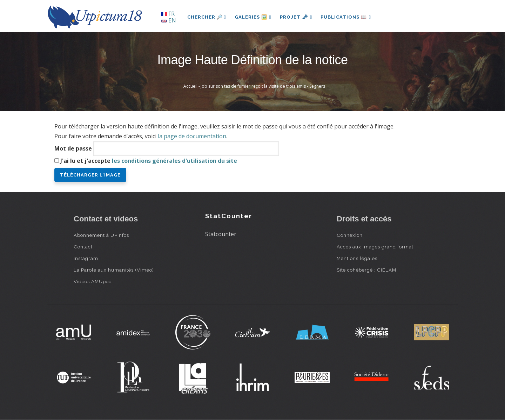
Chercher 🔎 (207, 17)
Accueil (190, 86)
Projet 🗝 (296, 17)
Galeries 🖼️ (253, 17)
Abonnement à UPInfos (101, 235)
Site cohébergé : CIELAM (366, 270)
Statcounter (221, 234)
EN (169, 20)
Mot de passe (73, 148)
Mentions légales (357, 258)
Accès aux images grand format (375, 247)
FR (168, 14)
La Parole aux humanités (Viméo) (114, 270)
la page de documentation (192, 136)
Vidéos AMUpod (93, 281)
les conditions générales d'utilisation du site (174, 161)
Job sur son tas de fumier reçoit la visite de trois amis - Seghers (263, 86)
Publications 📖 (346, 17)
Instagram (86, 258)
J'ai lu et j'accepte (149, 161)
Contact (83, 247)
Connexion (350, 235)
